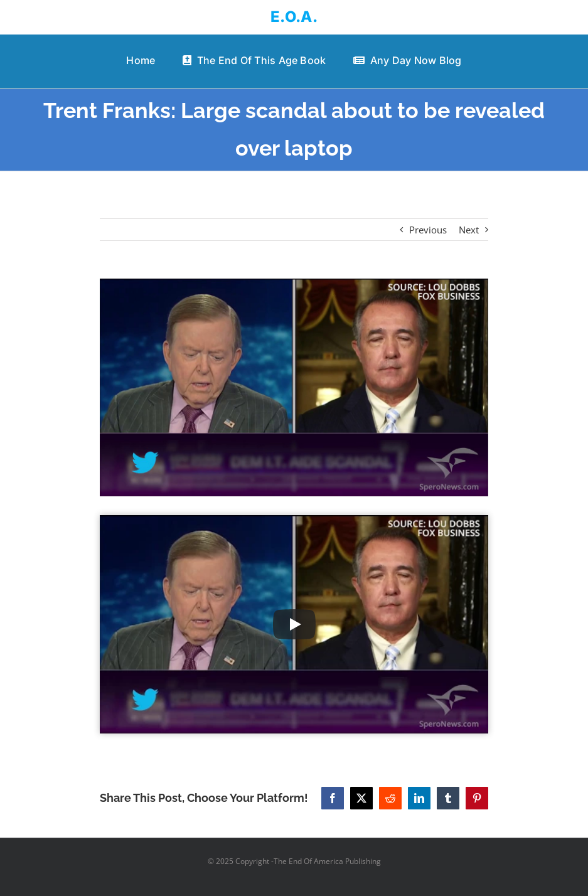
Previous (428, 230)
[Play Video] (294, 624)
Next (469, 230)
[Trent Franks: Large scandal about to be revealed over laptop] (294, 388)
